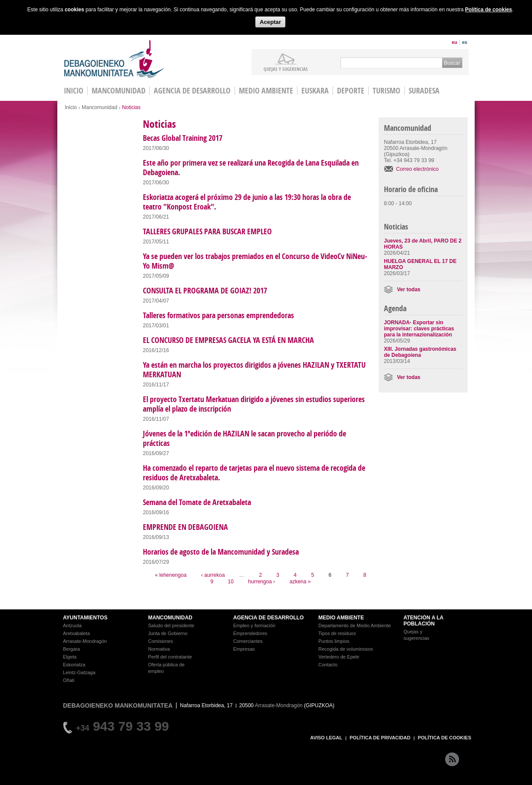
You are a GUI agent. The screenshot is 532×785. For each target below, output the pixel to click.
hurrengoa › (261, 582)
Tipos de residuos (337, 633)
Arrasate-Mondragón (85, 641)
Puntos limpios (334, 641)
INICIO (74, 91)
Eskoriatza (74, 665)
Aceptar (270, 22)
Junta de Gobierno (168, 633)
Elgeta (70, 657)
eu (454, 42)
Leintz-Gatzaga (79, 672)
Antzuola (72, 625)
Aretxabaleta (76, 633)
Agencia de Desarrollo (192, 91)
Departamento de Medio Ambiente (355, 625)
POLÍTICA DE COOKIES (444, 738)
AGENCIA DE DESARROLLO (268, 618)
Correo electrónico (417, 169)
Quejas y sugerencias (286, 69)
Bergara (71, 649)
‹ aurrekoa (213, 575)
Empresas (244, 649)
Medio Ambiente (266, 91)
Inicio (71, 107)
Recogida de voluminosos (346, 649)
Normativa (159, 649)
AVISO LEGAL (326, 738)
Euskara (315, 91)
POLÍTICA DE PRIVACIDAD (380, 738)
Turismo (387, 91)
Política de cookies (489, 10)
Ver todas (409, 289)
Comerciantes (248, 641)
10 (231, 582)
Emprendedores (250, 633)
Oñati (69, 680)
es (465, 42)
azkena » (300, 582)
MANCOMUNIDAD (170, 618)
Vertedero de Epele (339, 657)
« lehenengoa (171, 575)
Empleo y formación (254, 625)
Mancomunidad (119, 91)
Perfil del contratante (170, 657)
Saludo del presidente (171, 625)
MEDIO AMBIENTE (341, 618)
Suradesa (424, 91)
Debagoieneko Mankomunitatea (114, 59)
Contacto (328, 665)
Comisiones (160, 641)
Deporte (351, 91)
